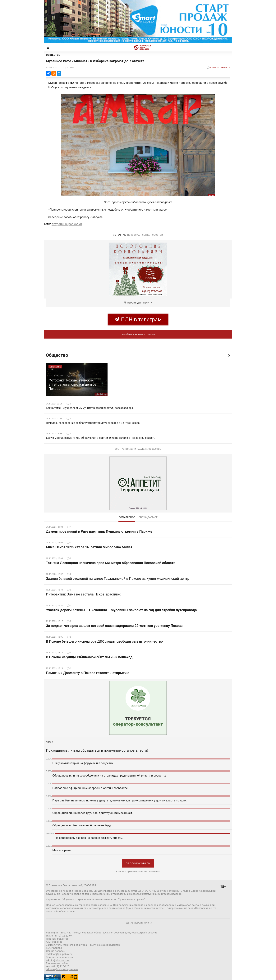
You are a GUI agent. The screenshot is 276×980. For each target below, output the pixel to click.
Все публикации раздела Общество (138, 449)
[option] (77, 379)
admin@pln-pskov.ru (58, 960)
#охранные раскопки (67, 224)
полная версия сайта (138, 923)
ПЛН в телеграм (138, 319)
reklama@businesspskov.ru (62, 969)
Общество (57, 355)
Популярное (127, 517)
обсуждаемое (148, 517)
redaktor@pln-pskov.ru (59, 954)
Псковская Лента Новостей (145, 235)
